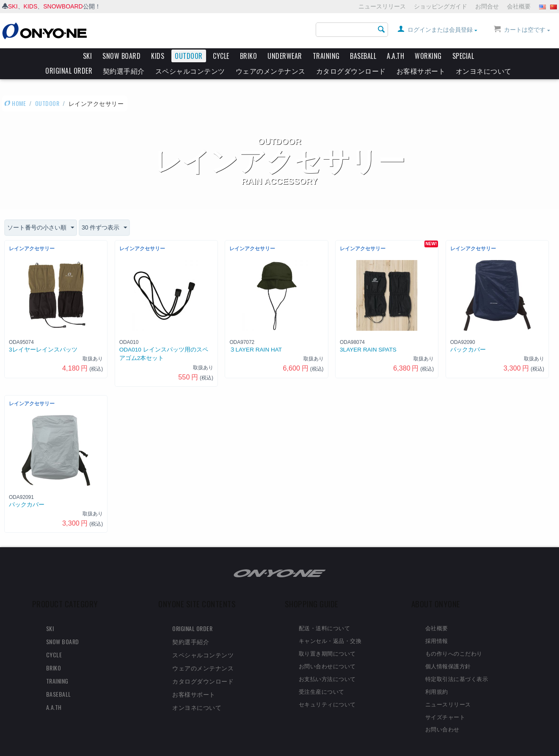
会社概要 (519, 6)
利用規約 (437, 676)
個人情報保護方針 (448, 651)
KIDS (31, 6)
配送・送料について (325, 613)
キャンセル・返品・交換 (330, 626)
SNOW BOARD (121, 56)
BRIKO (249, 56)
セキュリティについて (327, 689)
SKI (13, 6)
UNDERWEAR (285, 56)
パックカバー (468, 335)
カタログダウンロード (351, 71)
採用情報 (437, 626)
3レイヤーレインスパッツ (43, 335)
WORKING (428, 56)
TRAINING (326, 56)
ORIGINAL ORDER (69, 71)
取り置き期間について (327, 638)
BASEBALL (363, 56)
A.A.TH (395, 56)
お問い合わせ (442, 714)
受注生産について (322, 676)
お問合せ (487, 6)
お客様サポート (421, 71)
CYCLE (221, 56)
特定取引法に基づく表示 (457, 664)
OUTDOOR (189, 56)
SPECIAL (463, 56)
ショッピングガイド (441, 6)
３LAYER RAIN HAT (256, 335)
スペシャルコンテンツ (190, 71)
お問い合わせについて (327, 651)
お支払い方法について (327, 664)
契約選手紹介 (124, 71)
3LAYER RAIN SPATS (368, 335)
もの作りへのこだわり (454, 638)
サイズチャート (445, 702)
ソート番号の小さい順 (41, 213)
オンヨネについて (484, 71)
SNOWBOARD (63, 6)
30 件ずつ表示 (104, 213)
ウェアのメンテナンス (271, 71)
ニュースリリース (382, 6)
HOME (15, 88)
